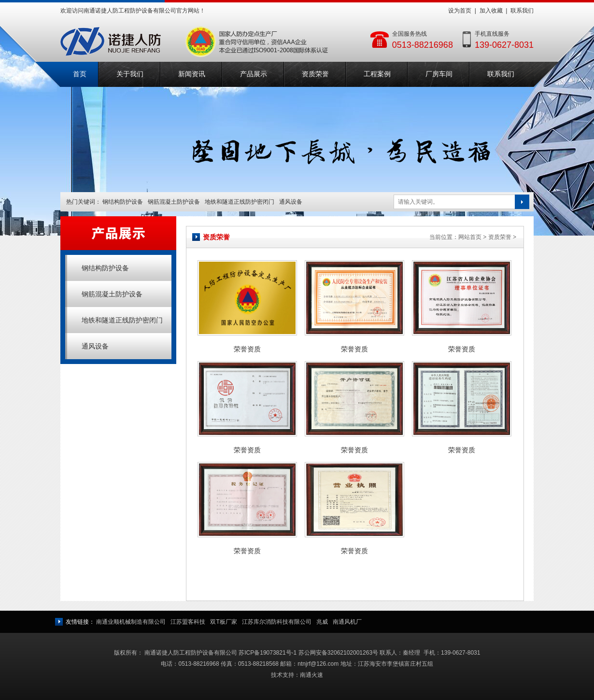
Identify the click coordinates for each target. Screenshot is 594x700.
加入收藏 (491, 11)
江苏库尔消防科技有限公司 (277, 622)
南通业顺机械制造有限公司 (131, 622)
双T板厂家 (223, 622)
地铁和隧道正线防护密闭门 (240, 202)
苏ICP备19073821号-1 (268, 653)
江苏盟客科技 (188, 622)
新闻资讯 (192, 74)
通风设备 (291, 202)
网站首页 (470, 237)
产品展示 (254, 74)
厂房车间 (439, 74)
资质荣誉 (315, 74)
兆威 (322, 622)
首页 (80, 74)
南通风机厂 (347, 622)
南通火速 (311, 675)
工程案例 (377, 74)
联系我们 (522, 11)
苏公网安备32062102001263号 (338, 653)
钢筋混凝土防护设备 (174, 202)
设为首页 (460, 11)
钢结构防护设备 (123, 202)
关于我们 (130, 74)
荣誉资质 (247, 349)
